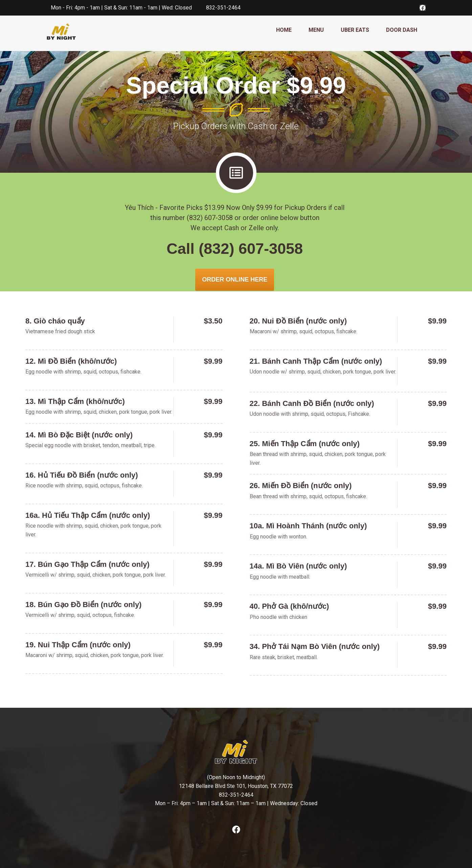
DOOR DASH (402, 30)
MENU (316, 30)
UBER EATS (355, 30)
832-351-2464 (223, 8)
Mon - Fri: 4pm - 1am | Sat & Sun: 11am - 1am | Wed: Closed (121, 8)
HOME (284, 30)
